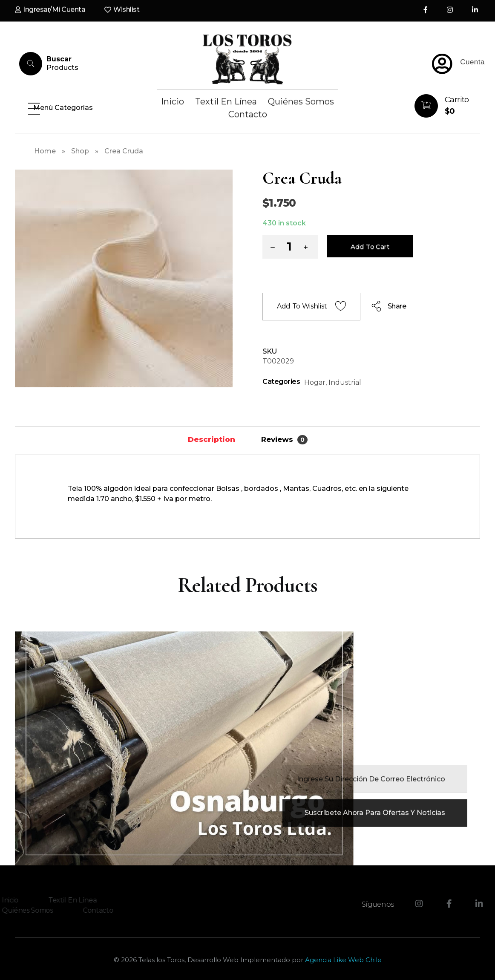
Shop (80, 151)
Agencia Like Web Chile (343, 960)
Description (212, 439)
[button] (308, 248)
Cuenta (472, 62)
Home (45, 151)
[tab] (212, 439)
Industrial (345, 382)
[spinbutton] (290, 247)
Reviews (284, 440)
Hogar (315, 382)
